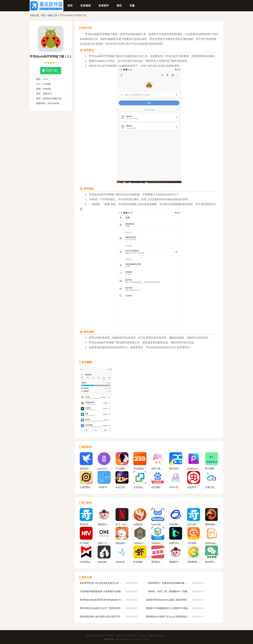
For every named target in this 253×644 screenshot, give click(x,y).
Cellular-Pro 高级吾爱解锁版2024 (140, 543)
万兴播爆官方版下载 (122, 469)
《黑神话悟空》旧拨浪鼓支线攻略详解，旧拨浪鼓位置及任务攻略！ (168, 583)
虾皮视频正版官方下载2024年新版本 (140, 562)
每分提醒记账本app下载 (212, 469)
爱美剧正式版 (158, 562)
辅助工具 (53, 15)
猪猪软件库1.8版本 (104, 524)
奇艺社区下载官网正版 (194, 524)
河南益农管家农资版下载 (158, 543)
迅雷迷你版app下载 (86, 469)
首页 (70, 6)
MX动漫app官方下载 (86, 562)
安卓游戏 (86, 6)
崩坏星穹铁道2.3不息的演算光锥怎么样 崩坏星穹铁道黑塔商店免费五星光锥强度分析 (102, 583)
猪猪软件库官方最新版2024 (176, 562)
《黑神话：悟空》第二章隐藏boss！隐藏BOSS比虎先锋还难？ (168, 591)
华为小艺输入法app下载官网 (176, 487)
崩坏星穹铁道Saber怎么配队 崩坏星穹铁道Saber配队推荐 (168, 600)
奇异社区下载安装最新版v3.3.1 (86, 524)
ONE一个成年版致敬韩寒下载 (104, 543)
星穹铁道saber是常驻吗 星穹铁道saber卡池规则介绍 (102, 600)
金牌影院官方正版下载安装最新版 (140, 524)
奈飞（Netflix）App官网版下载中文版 (122, 524)
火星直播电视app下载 (194, 543)
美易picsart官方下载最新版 (194, 469)
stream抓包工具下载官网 (122, 562)
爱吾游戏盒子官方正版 (176, 469)
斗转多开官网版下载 (104, 487)
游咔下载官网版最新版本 (158, 469)
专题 (132, 6)
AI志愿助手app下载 (158, 487)
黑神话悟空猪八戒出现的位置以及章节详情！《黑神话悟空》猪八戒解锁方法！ (102, 617)
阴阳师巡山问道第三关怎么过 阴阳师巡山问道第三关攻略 (168, 617)
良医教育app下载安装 (194, 562)
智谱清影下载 (176, 524)
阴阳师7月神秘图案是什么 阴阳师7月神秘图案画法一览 (168, 608)
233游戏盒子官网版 (140, 469)
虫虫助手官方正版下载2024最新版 (194, 487)
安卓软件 (104, 6)
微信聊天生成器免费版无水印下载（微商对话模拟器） (212, 562)
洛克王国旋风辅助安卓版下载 (122, 487)
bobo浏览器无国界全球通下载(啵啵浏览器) (158, 524)
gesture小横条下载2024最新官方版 (104, 469)
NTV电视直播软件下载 (86, 543)
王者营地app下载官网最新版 (86, 487)
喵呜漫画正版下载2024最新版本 (122, 543)
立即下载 (50, 71)
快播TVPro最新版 (176, 543)
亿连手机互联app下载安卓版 (140, 487)
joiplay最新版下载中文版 (104, 562)
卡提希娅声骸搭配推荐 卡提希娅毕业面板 (100, 591)
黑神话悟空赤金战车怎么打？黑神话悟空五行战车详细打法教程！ (102, 608)
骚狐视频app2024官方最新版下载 (212, 524)
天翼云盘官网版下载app (212, 487)
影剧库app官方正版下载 (212, 543)
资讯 (119, 6)
